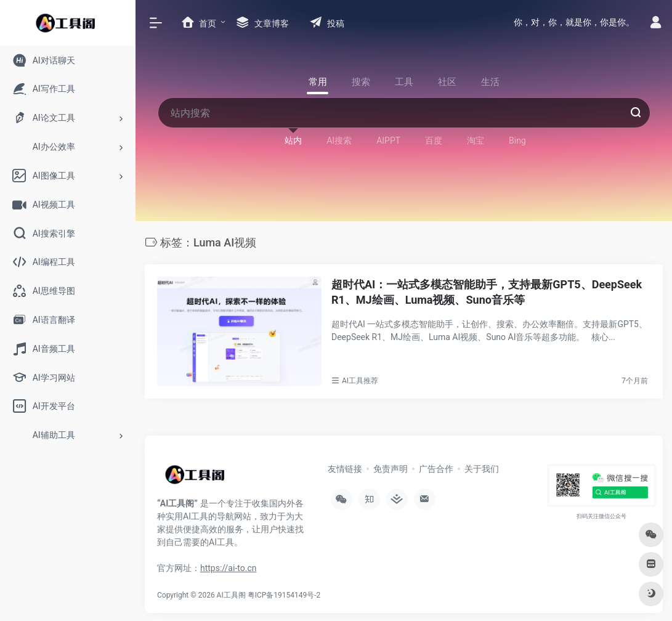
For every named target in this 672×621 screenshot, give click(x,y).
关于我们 (482, 467)
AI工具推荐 (360, 379)
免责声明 (391, 467)
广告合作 (436, 467)
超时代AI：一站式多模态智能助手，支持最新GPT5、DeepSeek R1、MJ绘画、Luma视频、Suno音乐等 (487, 290)
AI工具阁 (231, 593)
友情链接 (345, 467)
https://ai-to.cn (228, 566)
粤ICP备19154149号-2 (284, 593)
